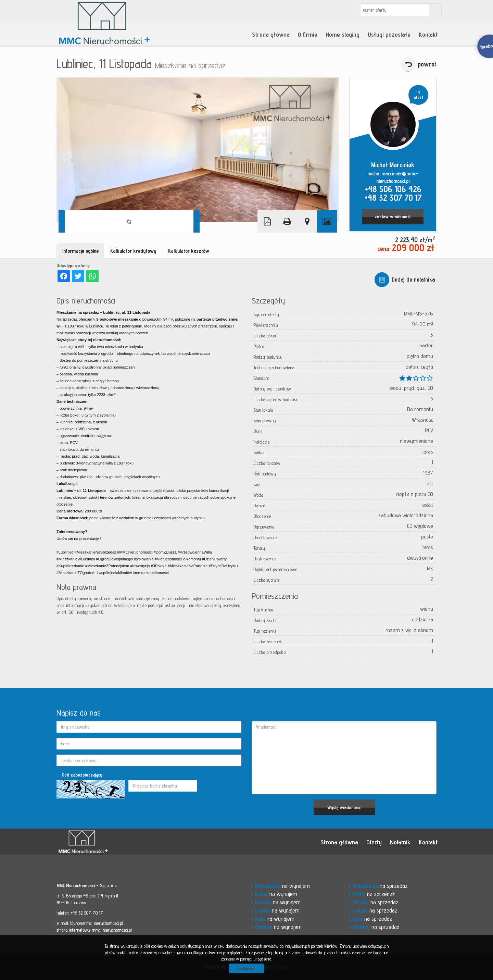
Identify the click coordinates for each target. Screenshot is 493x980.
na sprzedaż (380, 886)
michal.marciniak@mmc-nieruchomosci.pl (393, 177)
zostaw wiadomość (393, 216)
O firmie (308, 34)
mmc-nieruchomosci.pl (112, 930)
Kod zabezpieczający (82, 775)
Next (197, 221)
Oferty (374, 842)
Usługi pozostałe (389, 34)
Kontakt (428, 34)
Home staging (343, 34)
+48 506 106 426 (393, 189)
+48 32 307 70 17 (393, 198)
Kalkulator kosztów (189, 251)
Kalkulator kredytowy (133, 251)
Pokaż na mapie (307, 221)
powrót (427, 64)
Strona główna (271, 34)
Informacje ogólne (80, 251)
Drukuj (287, 221)
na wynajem (282, 886)
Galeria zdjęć (327, 221)
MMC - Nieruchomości (104, 842)
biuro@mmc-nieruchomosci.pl (97, 923)
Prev (62, 221)
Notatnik (400, 842)
